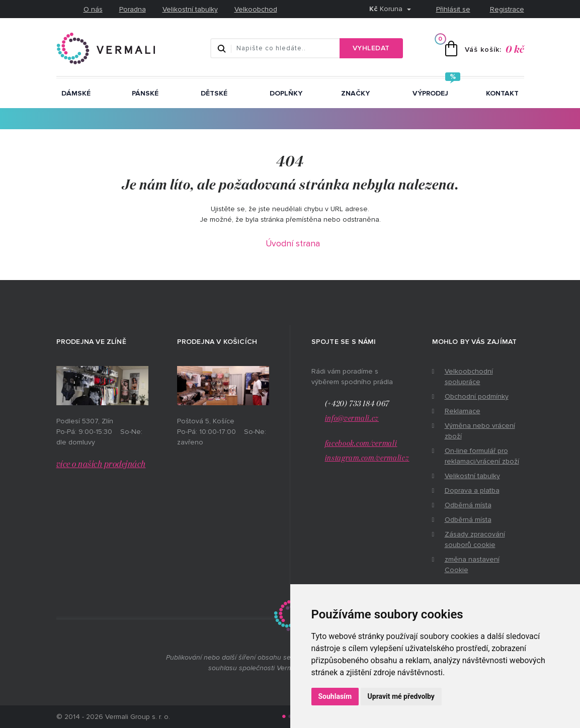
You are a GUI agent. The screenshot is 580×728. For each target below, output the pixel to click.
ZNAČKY (355, 93)
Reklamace (463, 411)
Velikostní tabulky (190, 9)
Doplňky (286, 93)
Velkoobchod (256, 9)
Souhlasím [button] (335, 696)
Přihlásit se (453, 9)
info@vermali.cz (352, 419)
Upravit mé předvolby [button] (401, 696)
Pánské (145, 93)
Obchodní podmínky (477, 396)
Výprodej (430, 93)
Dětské (214, 93)
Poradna (133, 9)
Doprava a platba (472, 490)
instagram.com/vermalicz (367, 458)
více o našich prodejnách (101, 465)
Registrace (507, 9)
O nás (93, 9)
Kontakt (502, 93)
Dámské (76, 93)
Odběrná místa (468, 505)
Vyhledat (371, 48)
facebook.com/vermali (361, 444)
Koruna (387, 9)
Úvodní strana (293, 244)
